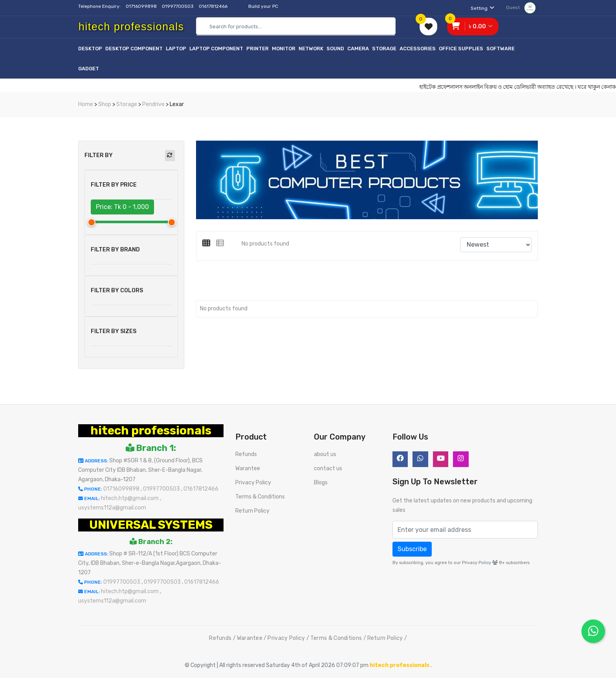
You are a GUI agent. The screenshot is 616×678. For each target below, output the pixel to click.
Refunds (246, 454)
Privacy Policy (253, 483)
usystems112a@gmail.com (112, 508)
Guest (521, 7)
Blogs (321, 483)
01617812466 (214, 6)
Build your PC (263, 6)
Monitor (284, 49)
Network (311, 49)
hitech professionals (151, 431)
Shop (105, 104)
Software (500, 49)
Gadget (89, 69)
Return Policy (252, 511)
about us (325, 454)
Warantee (248, 468)
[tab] (209, 243)
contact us (328, 468)
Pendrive (153, 104)
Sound (335, 49)
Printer (258, 49)
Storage (384, 49)
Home (86, 104)
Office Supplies (461, 49)
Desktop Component (134, 49)
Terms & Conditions (260, 497)
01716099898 (142, 6)
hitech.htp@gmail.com (130, 498)
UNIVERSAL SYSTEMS (151, 525)
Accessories (418, 49)
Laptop (176, 49)
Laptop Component (216, 49)
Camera (358, 49)
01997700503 (178, 6)
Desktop (90, 49)
